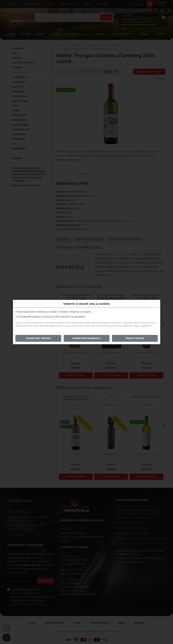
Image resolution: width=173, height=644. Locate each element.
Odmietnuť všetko (38, 338)
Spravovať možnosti (86, 338)
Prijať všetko (135, 338)
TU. (151, 326)
